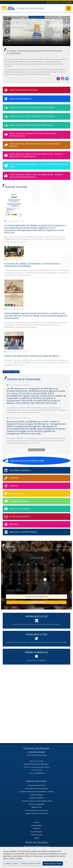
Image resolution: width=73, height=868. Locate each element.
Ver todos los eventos (63, 547)
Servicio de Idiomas (36, 795)
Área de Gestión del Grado (37, 785)
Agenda (37, 838)
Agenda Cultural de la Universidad (37, 813)
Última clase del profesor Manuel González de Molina (32, 356)
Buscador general (36, 832)
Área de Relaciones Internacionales (36, 788)
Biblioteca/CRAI (37, 807)
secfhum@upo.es (39, 773)
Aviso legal (63, 859)
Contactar (52, 859)
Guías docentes (36, 825)
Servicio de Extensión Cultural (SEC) (37, 810)
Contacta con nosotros (37, 850)
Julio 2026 (37, 558)
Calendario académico (36, 798)
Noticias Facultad (36, 835)
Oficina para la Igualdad (37, 804)
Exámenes (36, 828)
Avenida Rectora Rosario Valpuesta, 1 (36, 764)
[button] (7, 31)
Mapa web (28, 864)
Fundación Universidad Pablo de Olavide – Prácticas (37, 792)
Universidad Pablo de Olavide (37, 755)
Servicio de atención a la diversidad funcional (36, 801)
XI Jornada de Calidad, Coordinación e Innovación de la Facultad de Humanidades (32, 265)
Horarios (37, 822)
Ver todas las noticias (11, 372)
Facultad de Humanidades (30, 8)
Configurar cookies (42, 864)
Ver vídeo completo (36, 17)
